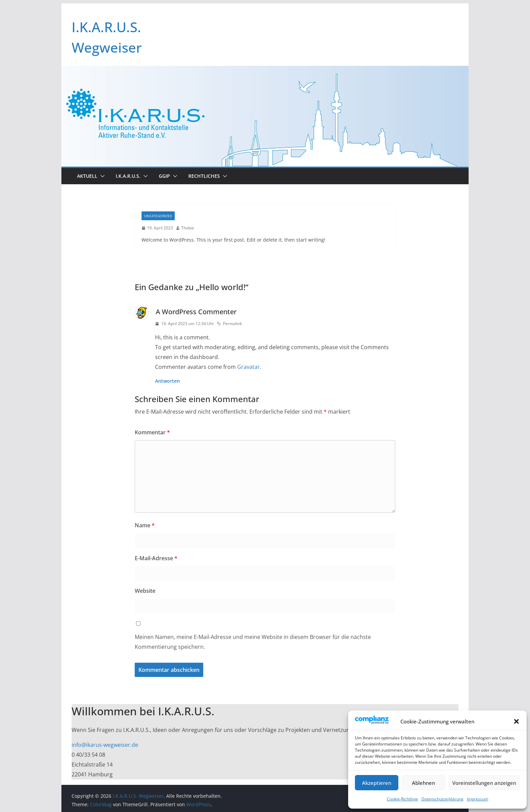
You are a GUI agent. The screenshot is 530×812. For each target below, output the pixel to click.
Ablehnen (423, 783)
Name (145, 525)
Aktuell (87, 176)
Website (145, 591)
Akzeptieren (377, 783)
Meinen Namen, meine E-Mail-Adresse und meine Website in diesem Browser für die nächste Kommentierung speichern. (253, 642)
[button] (516, 721)
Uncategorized (158, 216)
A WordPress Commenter (196, 312)
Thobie (188, 228)
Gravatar (249, 367)
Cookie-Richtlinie (402, 799)
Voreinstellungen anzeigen (484, 783)
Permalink (229, 324)
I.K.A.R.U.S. (128, 176)
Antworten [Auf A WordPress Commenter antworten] (167, 381)
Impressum (478, 799)
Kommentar (152, 432)
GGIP (164, 176)
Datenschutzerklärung (442, 799)
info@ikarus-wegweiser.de (105, 745)
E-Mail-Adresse (156, 558)
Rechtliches (204, 176)
